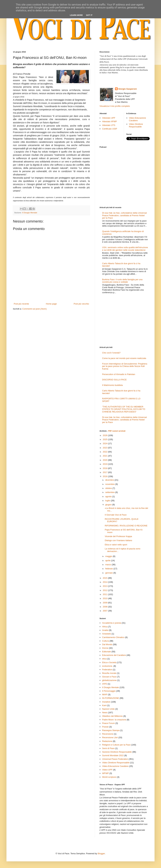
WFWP (105, 773)
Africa (105, 627)
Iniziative (106, 702)
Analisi (105, 630)
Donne (105, 648)
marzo (109, 565)
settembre (110, 492)
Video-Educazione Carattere (137, 119)
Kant (104, 705)
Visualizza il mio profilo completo (115, 106)
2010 (105, 598)
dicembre (110, 480)
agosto (109, 496)
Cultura (105, 641)
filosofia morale (109, 673)
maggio (109, 556)
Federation (107, 670)
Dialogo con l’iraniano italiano (118, 540)
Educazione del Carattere (114, 655)
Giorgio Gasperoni (128, 89)
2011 (105, 594)
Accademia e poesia (112, 623)
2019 (105, 464)
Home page (51, 304)
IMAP (105, 695)
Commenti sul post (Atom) (34, 309)
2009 (105, 603)
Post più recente (21, 304)
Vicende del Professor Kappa (118, 536)
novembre (110, 484)
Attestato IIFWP (109, 121)
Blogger (101, 853)
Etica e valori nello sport (116, 545)
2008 (105, 607)
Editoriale (106, 652)
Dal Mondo (107, 644)
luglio (108, 501)
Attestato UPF (109, 118)
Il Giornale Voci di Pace (116, 515)
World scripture (109, 777)
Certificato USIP (110, 129)
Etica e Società (109, 662)
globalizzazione (109, 680)
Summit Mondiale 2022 (113, 755)
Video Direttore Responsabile (136, 125)
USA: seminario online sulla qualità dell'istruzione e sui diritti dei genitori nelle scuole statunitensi (125, 249)
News (105, 713)
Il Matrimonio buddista (112, 385)
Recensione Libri (110, 737)
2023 (105, 448)
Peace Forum (108, 723)
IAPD (105, 684)
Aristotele (106, 634)
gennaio (109, 573)
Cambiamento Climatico (113, 637)
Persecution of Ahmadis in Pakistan (119, 374)
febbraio (109, 569)
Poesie (105, 727)
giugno (109, 505)
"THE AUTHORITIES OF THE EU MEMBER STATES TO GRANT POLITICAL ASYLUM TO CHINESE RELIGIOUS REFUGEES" (124, 409)
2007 (105, 611)
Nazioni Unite (108, 709)
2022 (105, 452)
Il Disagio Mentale (30, 213)
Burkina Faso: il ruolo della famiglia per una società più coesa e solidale (122, 281)
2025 (105, 439)
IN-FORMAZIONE (111, 698)
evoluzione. (107, 666)
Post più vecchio (81, 304)
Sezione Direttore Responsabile (117, 752)
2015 (105, 578)
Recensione (108, 734)
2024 (105, 443)
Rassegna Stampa (111, 730)
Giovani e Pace (109, 677)
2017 (105, 472)
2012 (105, 590)
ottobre (109, 488)
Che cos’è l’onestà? (111, 353)
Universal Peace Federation (115, 759)
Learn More (76, 15)
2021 (105, 456)
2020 (105, 460)
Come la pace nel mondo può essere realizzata (124, 358)
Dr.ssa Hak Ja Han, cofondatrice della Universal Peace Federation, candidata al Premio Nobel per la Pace (124, 215)
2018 (105, 468)
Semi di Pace (108, 748)
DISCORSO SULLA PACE (114, 380)
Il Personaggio (109, 691)
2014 (105, 582)
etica (104, 659)
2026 (105, 435)
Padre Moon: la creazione (114, 720)
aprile (108, 560)
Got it (89, 15)
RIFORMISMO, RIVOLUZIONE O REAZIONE (126, 526)
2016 (105, 476)
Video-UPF (107, 770)
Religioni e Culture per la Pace (116, 745)
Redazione (107, 741)
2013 (105, 586)
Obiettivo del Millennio (112, 716)
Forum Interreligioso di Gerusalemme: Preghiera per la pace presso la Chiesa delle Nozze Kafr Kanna (125, 366)
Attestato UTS (109, 125)
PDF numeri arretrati (117, 431)
